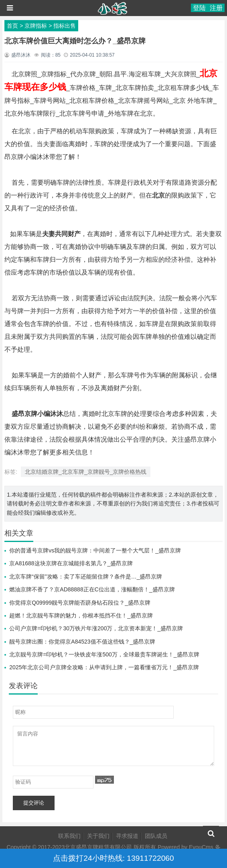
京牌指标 (36, 26)
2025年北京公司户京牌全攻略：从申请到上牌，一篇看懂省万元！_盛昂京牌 (104, 667)
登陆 (199, 8)
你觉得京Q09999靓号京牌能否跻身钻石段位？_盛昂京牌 (80, 603)
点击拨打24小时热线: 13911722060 (113, 858)
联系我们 (69, 836)
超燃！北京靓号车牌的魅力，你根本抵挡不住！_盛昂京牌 (81, 615)
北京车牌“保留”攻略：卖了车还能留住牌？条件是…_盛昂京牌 (86, 577)
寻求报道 (127, 836)
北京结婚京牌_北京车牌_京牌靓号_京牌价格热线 (86, 472)
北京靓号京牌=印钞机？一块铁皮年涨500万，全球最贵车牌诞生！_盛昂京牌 (104, 654)
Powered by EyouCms (184, 847)
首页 (12, 26)
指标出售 (65, 26)
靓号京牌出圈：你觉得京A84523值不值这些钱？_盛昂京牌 (82, 642)
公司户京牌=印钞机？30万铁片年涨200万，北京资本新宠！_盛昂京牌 (96, 628)
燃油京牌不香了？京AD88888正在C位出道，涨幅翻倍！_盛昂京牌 (92, 589)
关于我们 (98, 836)
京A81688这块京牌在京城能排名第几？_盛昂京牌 (71, 563)
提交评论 (34, 803)
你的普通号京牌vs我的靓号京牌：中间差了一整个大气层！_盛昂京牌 (95, 550)
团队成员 (156, 836)
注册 (216, 8)
